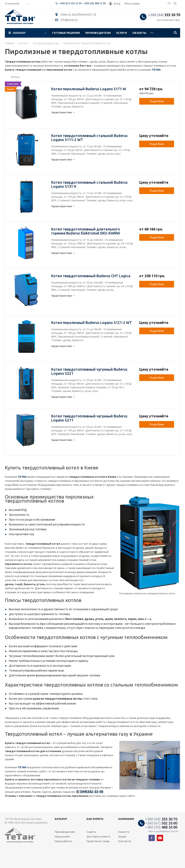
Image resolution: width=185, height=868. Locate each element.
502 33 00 (161, 823)
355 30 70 (164, 15)
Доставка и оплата (98, 836)
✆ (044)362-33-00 (90, 792)
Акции (122, 836)
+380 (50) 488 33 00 (95, 3)
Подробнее (157, 101)
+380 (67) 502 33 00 (70, 3)
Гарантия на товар (98, 841)
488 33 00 (161, 827)
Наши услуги (62, 836)
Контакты (125, 841)
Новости (124, 832)
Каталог (20, 33)
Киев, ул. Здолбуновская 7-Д (78, 14)
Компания (126, 819)
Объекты (139, 33)
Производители (98, 33)
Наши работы (63, 841)
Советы (91, 832)
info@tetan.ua (69, 20)
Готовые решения (66, 33)
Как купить (95, 819)
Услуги (121, 33)
